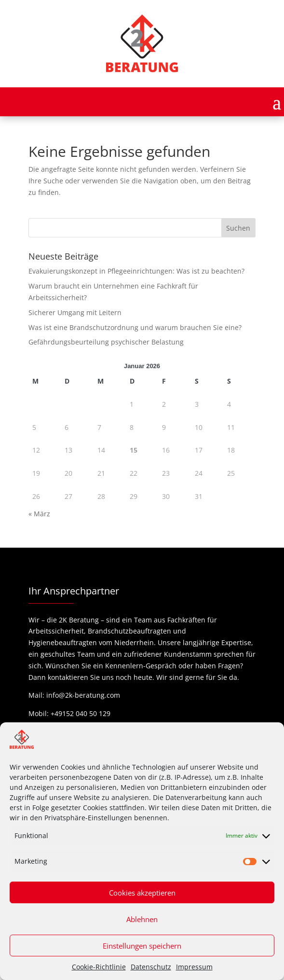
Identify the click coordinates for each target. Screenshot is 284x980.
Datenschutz (151, 967)
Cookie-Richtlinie (99, 967)
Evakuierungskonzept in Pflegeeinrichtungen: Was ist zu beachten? (136, 271)
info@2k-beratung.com (83, 695)
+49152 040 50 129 (81, 713)
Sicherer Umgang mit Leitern (75, 312)
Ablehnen (142, 919)
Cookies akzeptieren (142, 893)
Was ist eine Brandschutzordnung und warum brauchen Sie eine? (135, 327)
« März (39, 514)
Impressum (194, 967)
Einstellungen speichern (142, 946)
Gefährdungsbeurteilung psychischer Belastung (106, 342)
